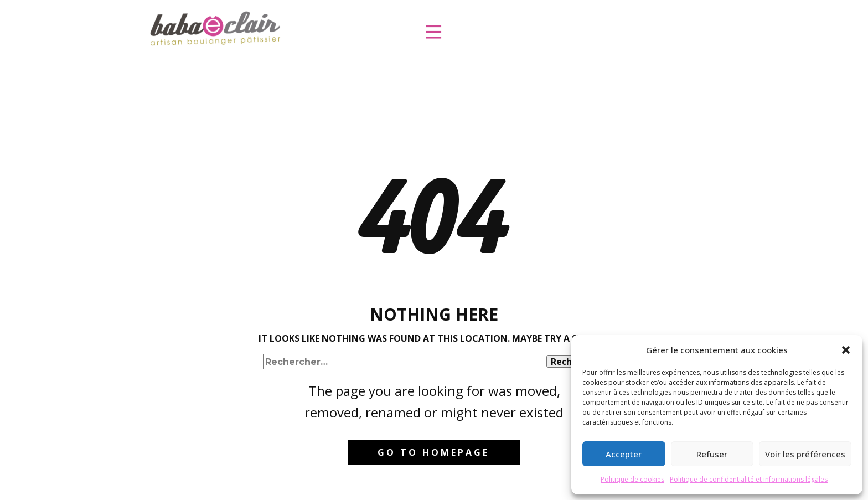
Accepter (624, 454)
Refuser (712, 454)
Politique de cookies (632, 479)
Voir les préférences (805, 454)
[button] (846, 350)
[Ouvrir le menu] (434, 32)
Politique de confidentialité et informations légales (749, 479)
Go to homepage (433, 452)
